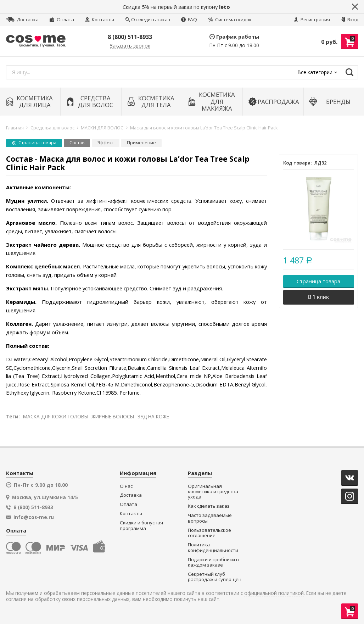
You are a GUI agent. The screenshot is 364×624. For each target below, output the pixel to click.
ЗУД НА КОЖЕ (153, 416)
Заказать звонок (130, 46)
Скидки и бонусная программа (141, 526)
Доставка (22, 19)
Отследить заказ (148, 19)
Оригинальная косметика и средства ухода (213, 492)
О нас (126, 486)
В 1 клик (318, 297)
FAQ (189, 19)
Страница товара (34, 143)
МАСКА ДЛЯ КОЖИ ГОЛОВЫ (56, 416)
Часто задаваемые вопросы (210, 518)
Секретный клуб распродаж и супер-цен (215, 577)
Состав (77, 143)
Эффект (106, 143)
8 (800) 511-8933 (130, 37)
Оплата (62, 19)
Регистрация (312, 19)
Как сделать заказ (209, 506)
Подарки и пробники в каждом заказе (213, 562)
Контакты (100, 19)
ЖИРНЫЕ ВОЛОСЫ (113, 416)
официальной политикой (274, 593)
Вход (350, 19)
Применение (141, 143)
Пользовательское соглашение (209, 533)
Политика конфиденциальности (213, 548)
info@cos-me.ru (34, 517)
